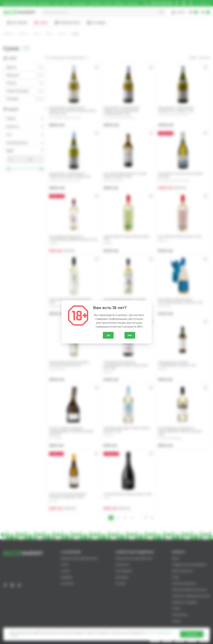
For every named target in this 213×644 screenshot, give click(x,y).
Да (108, 335)
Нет (130, 335)
